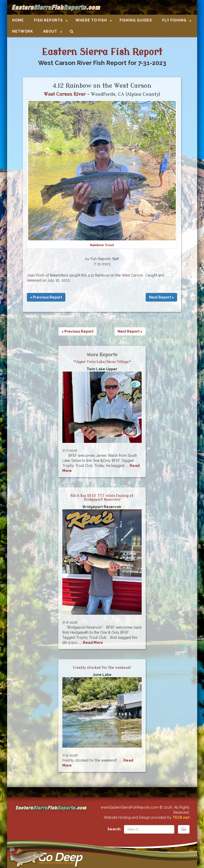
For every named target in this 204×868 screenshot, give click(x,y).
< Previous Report (46, 297)
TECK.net (181, 817)
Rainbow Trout (102, 245)
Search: (114, 829)
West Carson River (65, 94)
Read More (93, 643)
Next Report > (161, 297)
